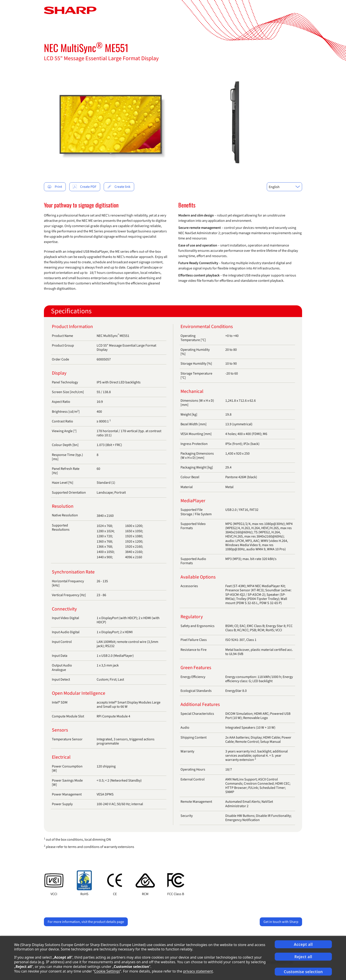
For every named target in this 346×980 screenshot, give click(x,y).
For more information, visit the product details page (86, 922)
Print (55, 187)
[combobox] (284, 187)
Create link (119, 187)
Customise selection (303, 972)
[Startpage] (70, 10)
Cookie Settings (107, 971)
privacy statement (198, 971)
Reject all (303, 957)
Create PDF (85, 187)
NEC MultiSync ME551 (86, 48)
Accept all (303, 944)
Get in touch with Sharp (281, 922)
